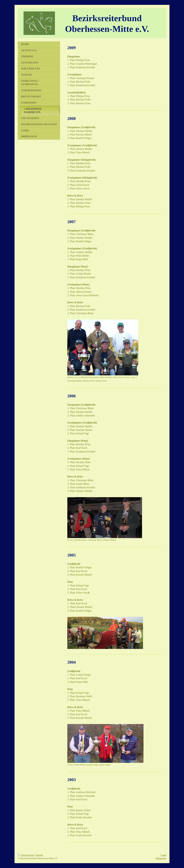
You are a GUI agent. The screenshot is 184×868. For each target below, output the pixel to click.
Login (164, 855)
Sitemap (39, 855)
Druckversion (26, 855)
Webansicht (161, 858)
